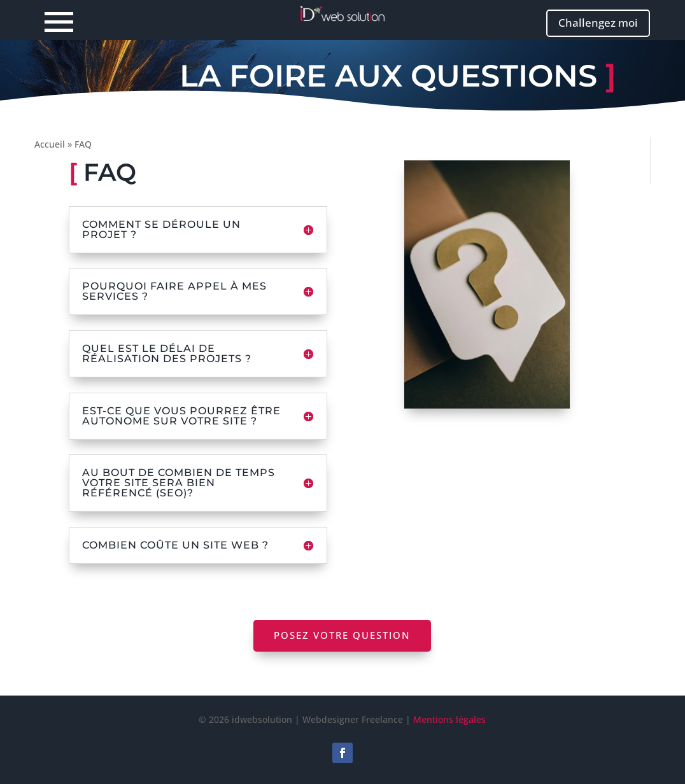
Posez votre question (342, 635)
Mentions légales (449, 719)
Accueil (50, 144)
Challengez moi (598, 23)
